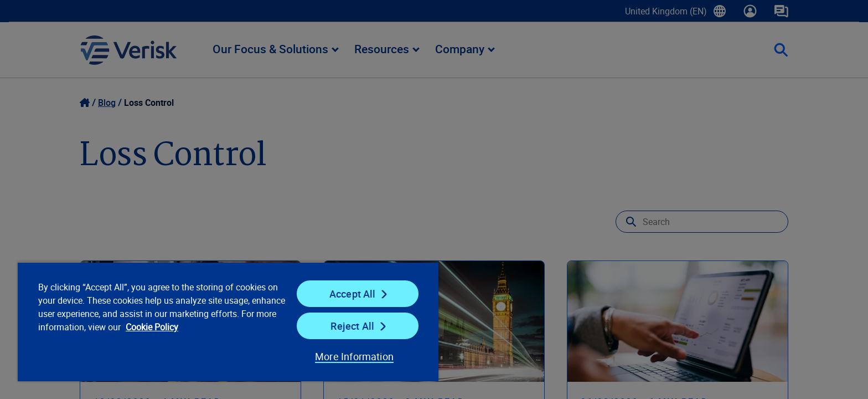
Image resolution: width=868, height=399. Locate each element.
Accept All (353, 294)
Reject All (352, 326)
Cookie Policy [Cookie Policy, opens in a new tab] (152, 327)
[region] (228, 321)
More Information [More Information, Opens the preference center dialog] (354, 356)
